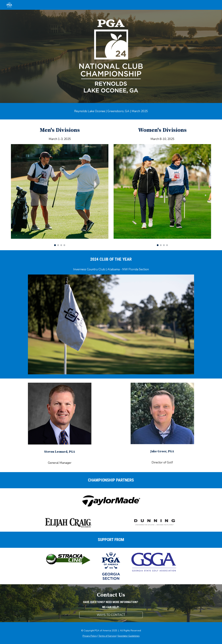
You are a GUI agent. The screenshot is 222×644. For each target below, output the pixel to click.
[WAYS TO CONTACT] (111, 615)
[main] (111, 111)
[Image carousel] (60, 195)
